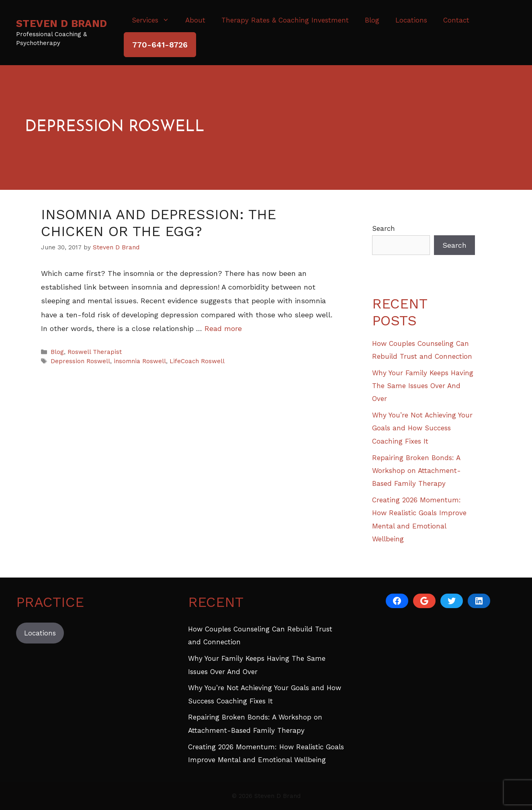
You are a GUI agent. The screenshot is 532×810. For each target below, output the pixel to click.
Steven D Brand (62, 24)
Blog (372, 20)
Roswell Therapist (95, 352)
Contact (456, 20)
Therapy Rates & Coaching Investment (285, 20)
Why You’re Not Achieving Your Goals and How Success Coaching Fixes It (422, 428)
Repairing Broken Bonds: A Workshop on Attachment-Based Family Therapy (416, 471)
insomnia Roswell (140, 361)
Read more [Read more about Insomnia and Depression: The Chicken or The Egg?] (223, 328)
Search (384, 228)
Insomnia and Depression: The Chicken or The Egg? (159, 223)
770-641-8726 (160, 45)
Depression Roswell (80, 361)
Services (154, 20)
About (195, 20)
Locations (411, 20)
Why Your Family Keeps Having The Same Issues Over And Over (423, 386)
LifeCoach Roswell (197, 361)
